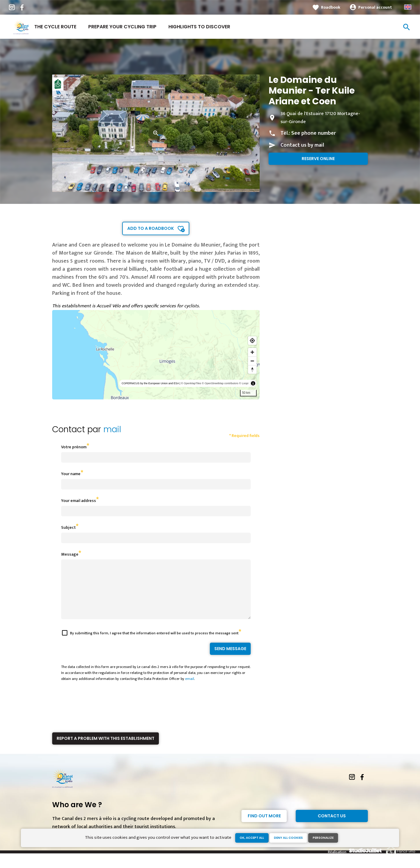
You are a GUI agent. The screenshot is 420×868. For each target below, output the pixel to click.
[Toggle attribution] (253, 383)
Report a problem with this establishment (106, 749)
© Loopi (244, 383)
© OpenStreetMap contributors (220, 383)
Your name (71, 474)
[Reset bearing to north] (252, 369)
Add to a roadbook (151, 228)
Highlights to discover (199, 27)
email (190, 689)
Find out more (264, 827)
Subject (68, 527)
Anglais (408, 7)
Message (70, 554)
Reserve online (318, 159)
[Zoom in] (252, 352)
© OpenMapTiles (191, 383)
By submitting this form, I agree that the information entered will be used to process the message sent (154, 644)
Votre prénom (74, 447)
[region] (156, 355)
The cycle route (55, 27)
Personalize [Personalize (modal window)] (323, 838)
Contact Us (332, 827)
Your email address (79, 501)
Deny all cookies (288, 838)
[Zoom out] (252, 361)
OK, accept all (252, 838)
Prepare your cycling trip (122, 27)
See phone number (314, 133)
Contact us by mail (302, 145)
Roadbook (331, 7)
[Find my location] (252, 341)
